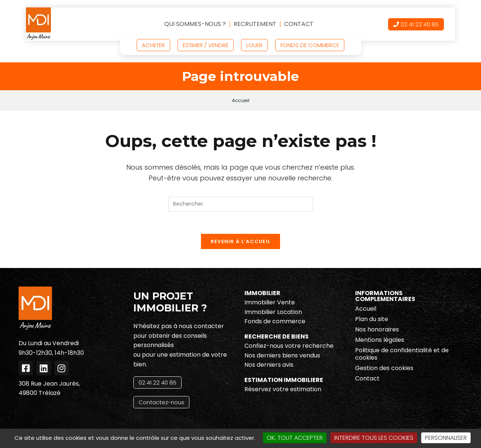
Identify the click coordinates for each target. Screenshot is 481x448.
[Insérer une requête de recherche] (241, 204)
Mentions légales (380, 340)
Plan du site (372, 319)
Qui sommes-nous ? (195, 24)
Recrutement (255, 24)
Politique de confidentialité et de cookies (402, 354)
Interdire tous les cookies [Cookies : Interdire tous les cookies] (374, 438)
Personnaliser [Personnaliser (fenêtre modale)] (446, 438)
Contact (299, 24)
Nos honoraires (377, 330)
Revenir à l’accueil (241, 242)
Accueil (240, 100)
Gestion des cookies (384, 368)
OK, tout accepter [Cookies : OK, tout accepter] (295, 438)
